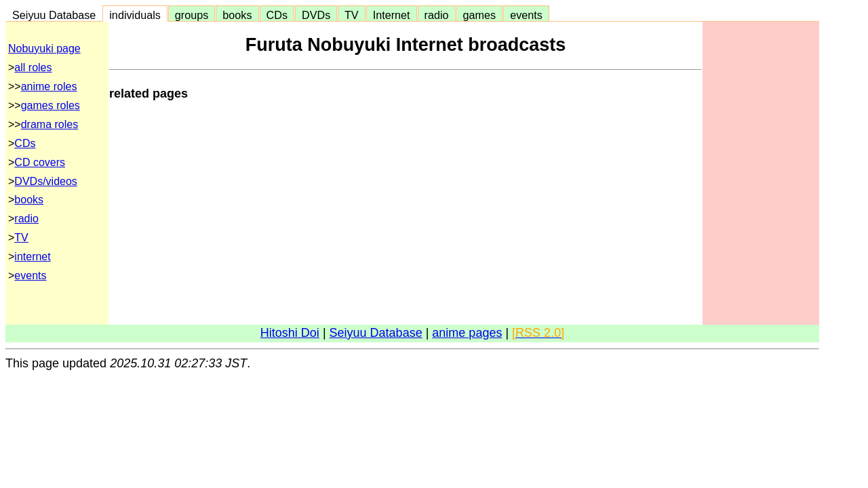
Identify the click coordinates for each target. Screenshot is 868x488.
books (237, 15)
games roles (51, 105)
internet (32, 257)
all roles (33, 67)
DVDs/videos (45, 181)
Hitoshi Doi (290, 333)
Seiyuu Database (54, 15)
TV (351, 15)
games (480, 15)
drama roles (50, 124)
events (526, 15)
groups (192, 15)
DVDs (316, 15)
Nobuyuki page (44, 48)
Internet (392, 15)
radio (437, 15)
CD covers (40, 162)
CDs (277, 15)
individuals (135, 15)
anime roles (49, 86)
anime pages (467, 333)
